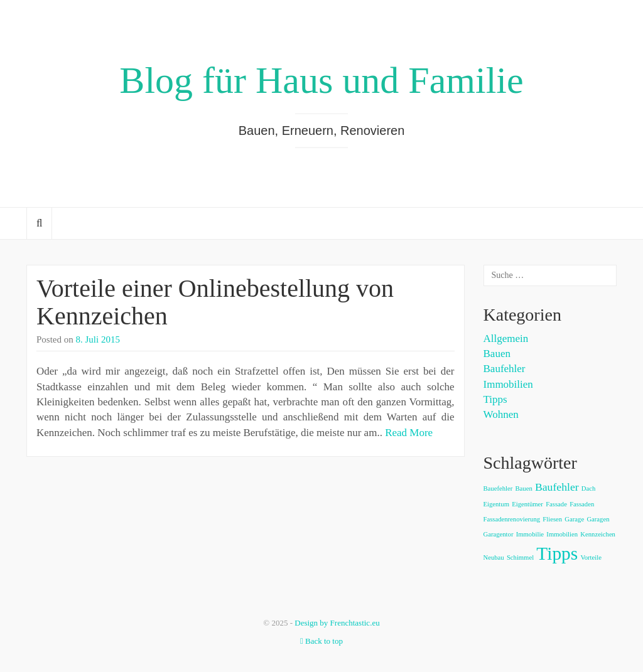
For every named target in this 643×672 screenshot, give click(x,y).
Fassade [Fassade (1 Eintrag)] (556, 504)
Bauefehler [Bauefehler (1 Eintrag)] (498, 488)
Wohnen (501, 414)
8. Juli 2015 (98, 339)
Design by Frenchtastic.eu (337, 623)
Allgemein (506, 339)
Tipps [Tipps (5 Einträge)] (557, 553)
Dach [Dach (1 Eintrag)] (588, 488)
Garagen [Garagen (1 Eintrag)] (598, 519)
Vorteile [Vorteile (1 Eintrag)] (591, 557)
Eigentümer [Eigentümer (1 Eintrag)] (527, 504)
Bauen (497, 354)
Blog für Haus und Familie (321, 80)
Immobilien (508, 384)
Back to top (321, 641)
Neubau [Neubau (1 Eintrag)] (494, 557)
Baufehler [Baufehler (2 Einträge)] (557, 487)
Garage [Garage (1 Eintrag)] (574, 519)
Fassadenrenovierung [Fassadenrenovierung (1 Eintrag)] (512, 519)
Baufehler (505, 369)
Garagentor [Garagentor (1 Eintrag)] (499, 534)
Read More (409, 433)
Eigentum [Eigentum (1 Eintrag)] (496, 504)
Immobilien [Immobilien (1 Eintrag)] (562, 534)
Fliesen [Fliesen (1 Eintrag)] (552, 519)
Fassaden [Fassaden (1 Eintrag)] (582, 504)
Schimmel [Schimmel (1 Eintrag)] (520, 557)
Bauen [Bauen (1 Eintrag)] (524, 488)
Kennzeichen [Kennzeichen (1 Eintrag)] (598, 534)
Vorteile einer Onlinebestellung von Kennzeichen (215, 302)
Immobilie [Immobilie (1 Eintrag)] (530, 534)
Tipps (495, 399)
